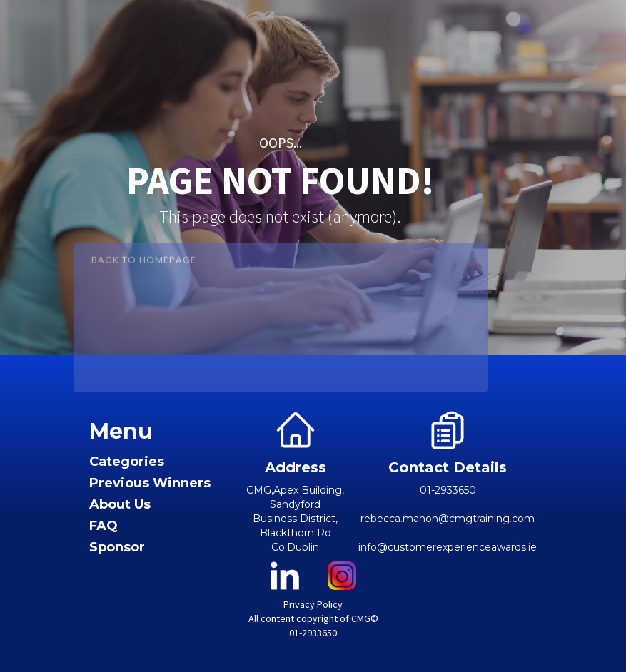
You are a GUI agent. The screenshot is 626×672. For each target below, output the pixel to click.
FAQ (104, 526)
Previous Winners (150, 483)
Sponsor (117, 548)
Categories (127, 462)
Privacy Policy (313, 604)
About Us (120, 505)
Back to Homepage (144, 266)
